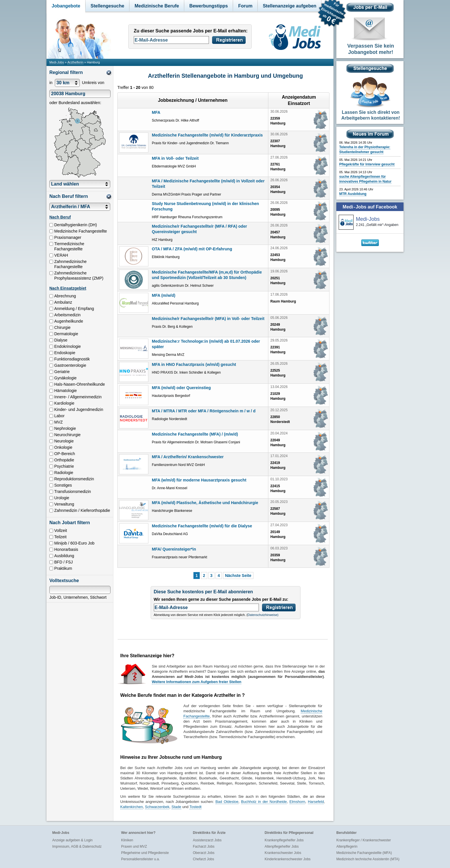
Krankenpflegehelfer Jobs (284, 840)
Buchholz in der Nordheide (264, 802)
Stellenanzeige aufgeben (290, 6)
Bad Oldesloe (227, 802)
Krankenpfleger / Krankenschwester (364, 840)
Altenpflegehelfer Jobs (282, 846)
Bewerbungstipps (209, 6)
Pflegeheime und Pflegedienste (145, 853)
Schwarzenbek (157, 807)
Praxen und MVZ (134, 846)
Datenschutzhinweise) (263, 615)
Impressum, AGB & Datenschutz (77, 846)
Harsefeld (316, 802)
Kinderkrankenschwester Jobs (288, 859)
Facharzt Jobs (204, 846)
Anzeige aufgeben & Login (72, 840)
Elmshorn (297, 802)
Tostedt (195, 807)
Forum (245, 6)
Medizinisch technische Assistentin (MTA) (368, 859)
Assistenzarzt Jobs (207, 840)
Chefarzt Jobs (203, 859)
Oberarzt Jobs (204, 853)
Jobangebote (66, 6)
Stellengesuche (107, 6)
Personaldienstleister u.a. (140, 859)
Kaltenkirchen (132, 807)
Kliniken (127, 840)
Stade (176, 807)
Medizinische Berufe (157, 6)
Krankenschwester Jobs (283, 853)
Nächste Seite (238, 576)
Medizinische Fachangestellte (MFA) (364, 853)
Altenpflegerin (347, 846)
